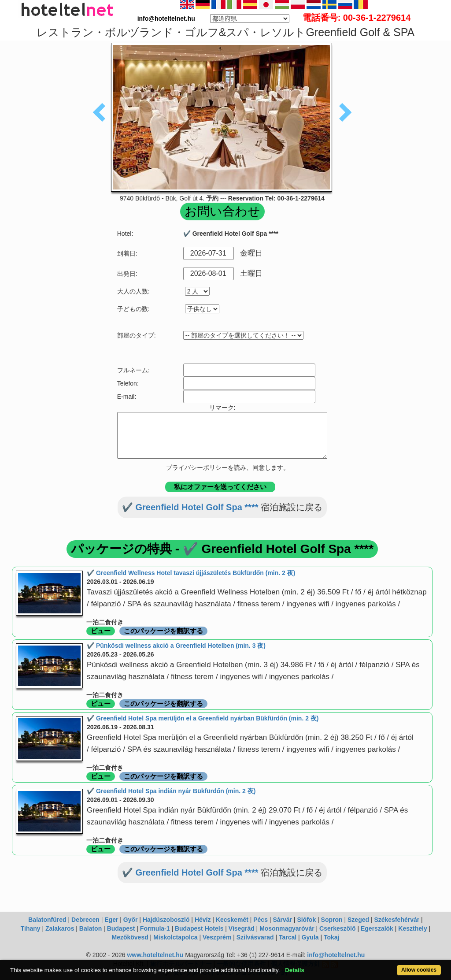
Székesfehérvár (397, 920)
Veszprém (217, 937)
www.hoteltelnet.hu (155, 955)
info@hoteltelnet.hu (336, 955)
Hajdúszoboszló (166, 920)
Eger (111, 920)
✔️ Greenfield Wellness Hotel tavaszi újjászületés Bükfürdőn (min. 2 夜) (191, 573)
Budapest (121, 928)
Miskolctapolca (175, 937)
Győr (131, 920)
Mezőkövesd (130, 937)
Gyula (310, 937)
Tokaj (332, 937)
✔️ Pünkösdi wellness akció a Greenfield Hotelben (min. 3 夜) (176, 646)
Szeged (358, 920)
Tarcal (288, 937)
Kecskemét (232, 920)
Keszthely (412, 928)
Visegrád (242, 928)
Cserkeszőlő (337, 928)
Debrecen (85, 920)
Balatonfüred (47, 920)
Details (295, 970)
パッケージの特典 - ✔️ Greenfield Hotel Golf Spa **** (222, 549)
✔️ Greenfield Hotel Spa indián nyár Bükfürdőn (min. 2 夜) (171, 791)
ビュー (101, 631)
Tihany (31, 928)
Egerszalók (377, 928)
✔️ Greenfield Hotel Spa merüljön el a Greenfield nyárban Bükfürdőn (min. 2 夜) (203, 718)
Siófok (306, 920)
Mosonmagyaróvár (287, 928)
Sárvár (282, 920)
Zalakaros (60, 928)
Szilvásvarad (255, 937)
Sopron (332, 920)
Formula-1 (155, 928)
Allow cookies (419, 970)
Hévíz (203, 920)
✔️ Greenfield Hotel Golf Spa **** (190, 507)
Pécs (261, 920)
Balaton (91, 928)
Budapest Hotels (199, 928)
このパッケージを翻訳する (163, 631)
